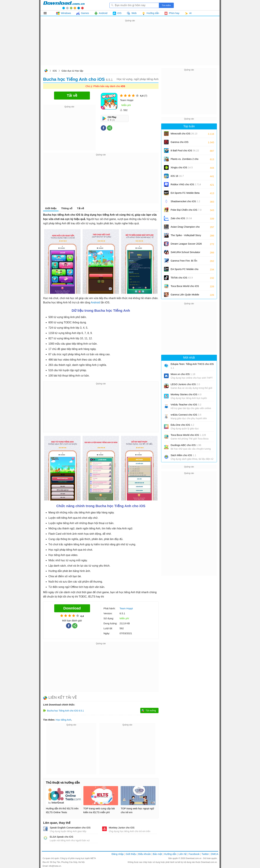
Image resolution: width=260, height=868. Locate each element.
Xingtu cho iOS (182, 167)
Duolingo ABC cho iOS (186, 445)
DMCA (215, 854)
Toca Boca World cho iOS (185, 287)
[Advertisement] (130, 46)
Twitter (205, 854)
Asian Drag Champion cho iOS (185, 228)
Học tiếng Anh (64, 720)
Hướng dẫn (170, 854)
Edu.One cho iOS (182, 425)
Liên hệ (182, 854)
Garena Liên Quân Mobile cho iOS (185, 296)
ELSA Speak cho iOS (62, 837)
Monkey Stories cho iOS (186, 394)
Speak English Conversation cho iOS (70, 828)
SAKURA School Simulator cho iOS (185, 253)
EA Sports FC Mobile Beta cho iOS (185, 194)
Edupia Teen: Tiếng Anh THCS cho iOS (192, 366)
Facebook (194, 854)
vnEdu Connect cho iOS (186, 415)
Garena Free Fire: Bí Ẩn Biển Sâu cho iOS (184, 262)
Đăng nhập (118, 854)
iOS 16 (177, 176)
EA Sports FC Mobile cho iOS (185, 270)
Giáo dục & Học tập (72, 71)
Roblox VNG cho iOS (186, 184)
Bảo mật (157, 854)
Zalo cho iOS (181, 218)
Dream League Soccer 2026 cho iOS (186, 245)
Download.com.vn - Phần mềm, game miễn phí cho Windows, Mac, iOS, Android (64, 5)
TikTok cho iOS (182, 278)
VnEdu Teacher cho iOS (186, 405)
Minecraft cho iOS (184, 134)
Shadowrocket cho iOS (185, 201)
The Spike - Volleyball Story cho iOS (186, 236)
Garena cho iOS (180, 142)
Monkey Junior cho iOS (122, 828)
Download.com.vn (46, 71)
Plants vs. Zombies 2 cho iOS (185, 160)
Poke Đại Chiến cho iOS (186, 210)
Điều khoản (145, 854)
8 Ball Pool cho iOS (185, 150)
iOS (55, 71)
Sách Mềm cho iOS (183, 455)
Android (95, 302)
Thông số (67, 208)
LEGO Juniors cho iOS (185, 384)
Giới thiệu (51, 208)
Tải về (80, 208)
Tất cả (47, 13)
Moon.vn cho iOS (183, 374)
